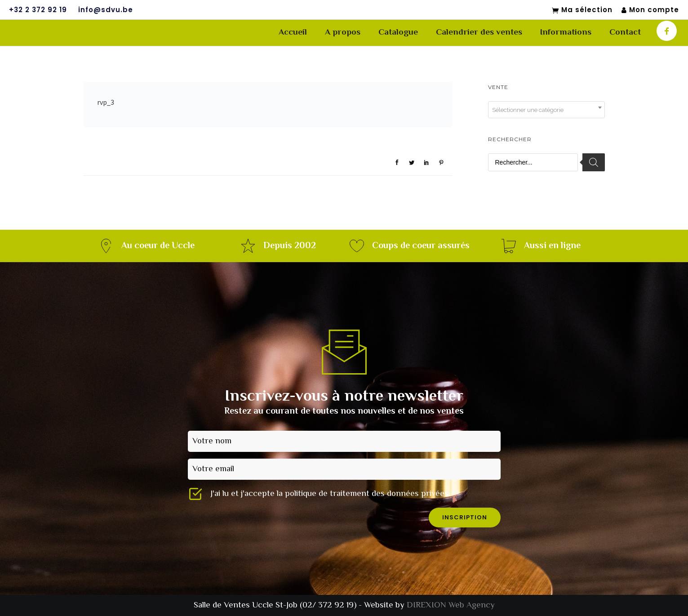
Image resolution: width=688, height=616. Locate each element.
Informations (566, 33)
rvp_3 (106, 102)
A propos (343, 33)
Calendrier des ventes (479, 33)
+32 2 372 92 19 (38, 10)
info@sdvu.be (106, 10)
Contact (625, 33)
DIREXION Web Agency (451, 605)
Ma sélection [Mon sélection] (582, 10)
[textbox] (546, 110)
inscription (465, 517)
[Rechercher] (594, 162)
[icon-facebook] (667, 31)
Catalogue (398, 33)
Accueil (293, 33)
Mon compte (650, 10)
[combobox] (546, 110)
